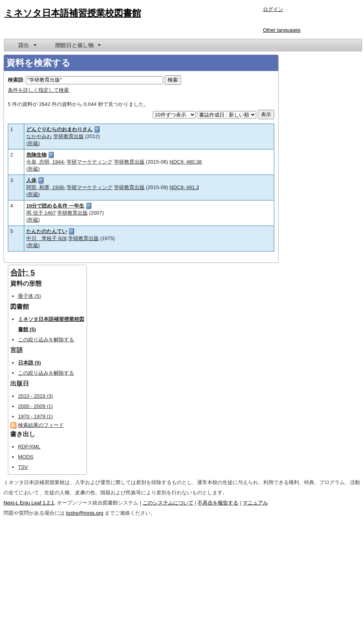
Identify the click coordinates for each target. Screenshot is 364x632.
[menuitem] (27, 45)
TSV (23, 467)
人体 (31, 180)
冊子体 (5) (30, 296)
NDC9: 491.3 (184, 187)
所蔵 (33, 143)
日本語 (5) (30, 363)
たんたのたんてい (47, 231)
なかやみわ (39, 136)
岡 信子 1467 (41, 213)
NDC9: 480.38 (186, 162)
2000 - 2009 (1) (35, 406)
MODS (26, 457)
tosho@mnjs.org (85, 513)
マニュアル (255, 503)
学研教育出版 (69, 136)
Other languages (282, 30)
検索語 (15, 80)
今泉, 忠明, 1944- (46, 162)
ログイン (273, 9)
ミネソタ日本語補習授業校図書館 (73, 13)
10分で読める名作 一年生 (55, 206)
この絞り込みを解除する (46, 340)
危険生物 (36, 155)
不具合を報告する (218, 503)
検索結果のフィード (41, 425)
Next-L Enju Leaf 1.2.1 (29, 503)
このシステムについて (168, 503)
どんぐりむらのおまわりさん (59, 129)
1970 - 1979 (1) (35, 416)
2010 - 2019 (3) (35, 396)
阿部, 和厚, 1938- (46, 187)
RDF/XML (29, 447)
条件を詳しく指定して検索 (38, 90)
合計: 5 (23, 273)
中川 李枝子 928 (46, 238)
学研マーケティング (90, 162)
